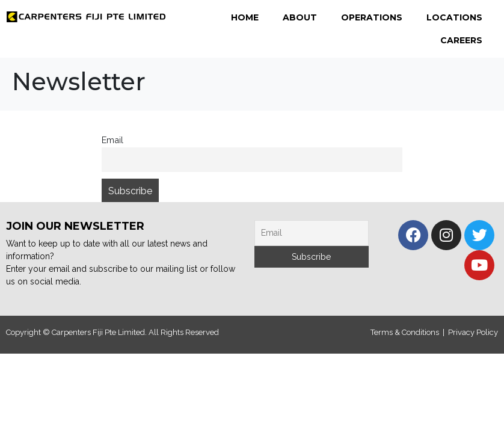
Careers (461, 40)
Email (112, 140)
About (300, 17)
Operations (372, 17)
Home (245, 17)
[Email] (312, 233)
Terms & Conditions (405, 332)
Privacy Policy (473, 332)
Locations (454, 17)
